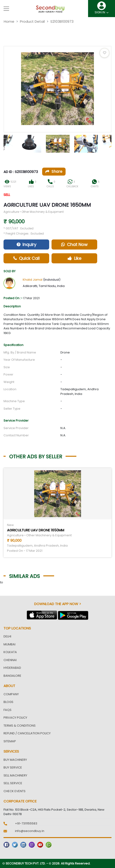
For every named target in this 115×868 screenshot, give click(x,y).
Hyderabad (12, 668)
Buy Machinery (15, 760)
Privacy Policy (15, 718)
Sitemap (10, 741)
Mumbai (9, 644)
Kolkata (10, 652)
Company (11, 694)
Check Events (15, 791)
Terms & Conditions (20, 726)
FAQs (7, 710)
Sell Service (13, 783)
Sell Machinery (15, 775)
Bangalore (12, 676)
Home (9, 21)
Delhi (7, 636)
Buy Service (13, 767)
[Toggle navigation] (6, 9)
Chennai (10, 660)
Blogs (8, 702)
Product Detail (32, 21)
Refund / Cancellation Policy (27, 733)
